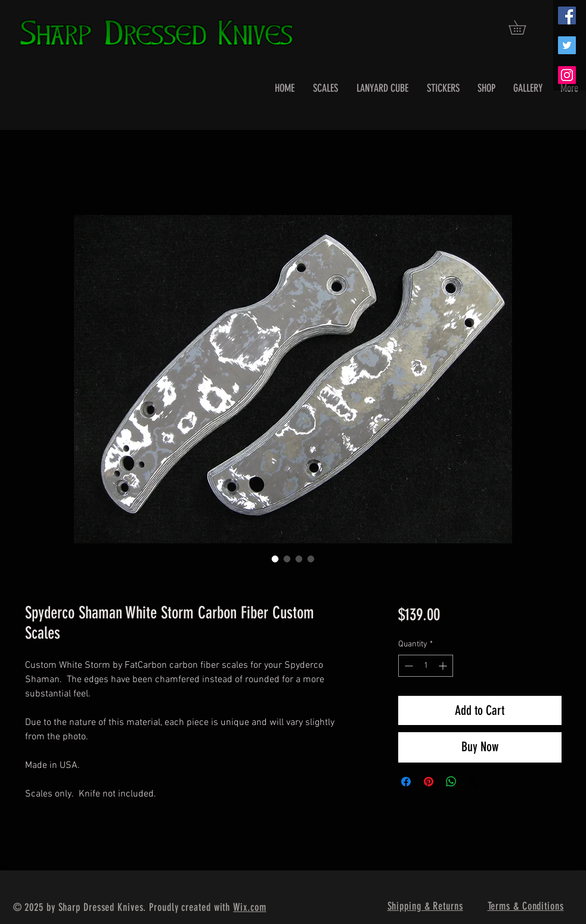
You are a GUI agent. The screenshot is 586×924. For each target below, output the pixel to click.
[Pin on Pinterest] (429, 782)
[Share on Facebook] (406, 782)
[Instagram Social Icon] (567, 75)
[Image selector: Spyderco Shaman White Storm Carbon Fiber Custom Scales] (275, 559)
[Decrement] (407, 666)
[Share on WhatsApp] (451, 782)
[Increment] (444, 666)
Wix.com (249, 907)
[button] (524, 27)
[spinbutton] (426, 666)
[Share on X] (474, 782)
